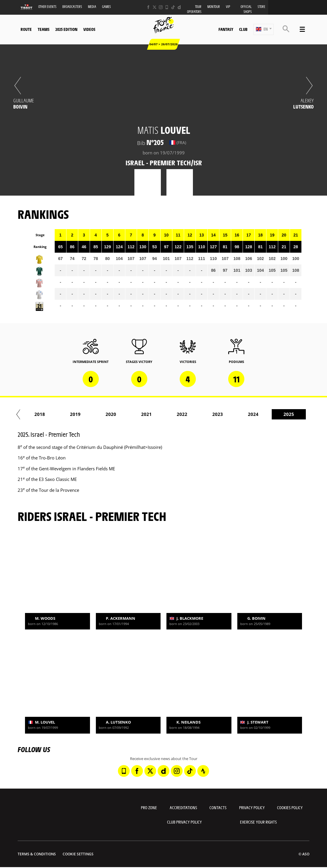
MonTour (214, 7)
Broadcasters (72, 7)
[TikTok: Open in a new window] (173, 7)
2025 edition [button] (66, 29)
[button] (264, 29)
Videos (89, 29)
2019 (89, 414)
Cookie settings (78, 854)
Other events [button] (47, 7)
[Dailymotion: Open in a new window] (179, 7)
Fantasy (226, 29)
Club (243, 29)
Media (92, 7)
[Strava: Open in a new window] (203, 771)
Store (261, 7)
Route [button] (26, 29)
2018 (53, 414)
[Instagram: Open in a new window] (161, 7)
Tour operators (194, 9)
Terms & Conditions (37, 854)
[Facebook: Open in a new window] (148, 7)
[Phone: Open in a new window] (167, 7)
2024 (266, 414)
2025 (302, 414)
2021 (160, 414)
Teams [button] (44, 29)
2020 (124, 414)
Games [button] (106, 7)
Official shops (246, 9)
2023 (231, 414)
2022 (195, 414)
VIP (228, 7)
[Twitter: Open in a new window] (155, 7)
